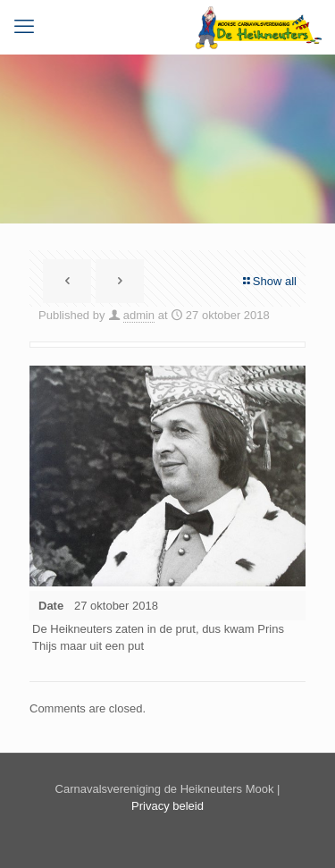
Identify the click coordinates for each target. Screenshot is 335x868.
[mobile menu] (24, 27)
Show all (269, 281)
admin (139, 315)
